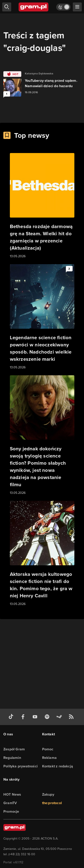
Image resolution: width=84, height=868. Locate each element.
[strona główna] (34, 7)
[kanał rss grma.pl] (72, 717)
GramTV (10, 803)
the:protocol (52, 803)
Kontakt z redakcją (58, 766)
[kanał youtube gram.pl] (36, 717)
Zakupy (48, 794)
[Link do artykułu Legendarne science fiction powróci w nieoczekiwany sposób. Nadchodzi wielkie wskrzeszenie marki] (42, 317)
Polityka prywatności (20, 766)
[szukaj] (7, 7)
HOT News (12, 794)
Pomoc (48, 749)
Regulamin (12, 758)
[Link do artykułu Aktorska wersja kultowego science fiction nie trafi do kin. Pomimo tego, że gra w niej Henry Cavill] (42, 554)
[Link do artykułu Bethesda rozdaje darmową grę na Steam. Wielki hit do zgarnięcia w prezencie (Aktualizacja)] (42, 206)
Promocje (11, 811)
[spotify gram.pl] (48, 717)
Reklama (49, 758)
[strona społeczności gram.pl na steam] (60, 717)
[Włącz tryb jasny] (63, 7)
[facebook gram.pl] (24, 717)
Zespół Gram (14, 749)
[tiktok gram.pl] (12, 717)
